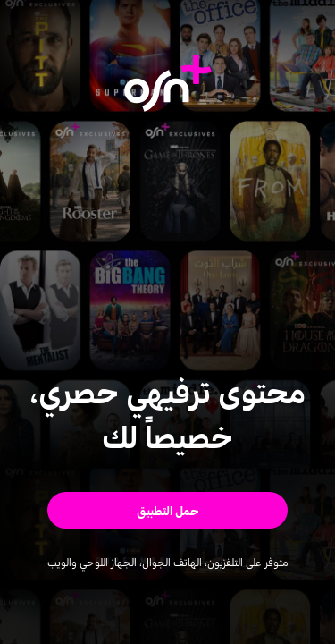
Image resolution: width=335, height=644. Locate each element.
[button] (167, 510)
